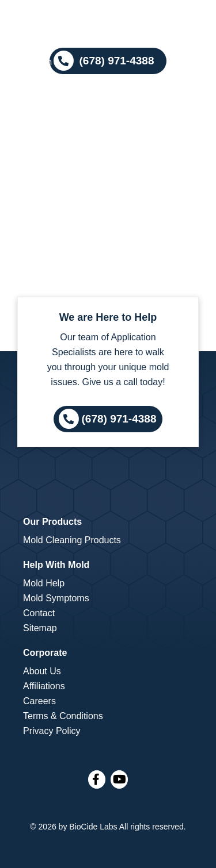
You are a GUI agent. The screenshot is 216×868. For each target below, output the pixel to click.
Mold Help (44, 583)
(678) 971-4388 (119, 418)
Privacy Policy (52, 731)
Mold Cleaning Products (72, 540)
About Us (42, 671)
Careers (39, 701)
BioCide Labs (93, 827)
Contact (39, 613)
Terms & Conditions (63, 716)
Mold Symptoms (56, 598)
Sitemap (40, 628)
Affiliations (44, 686)
